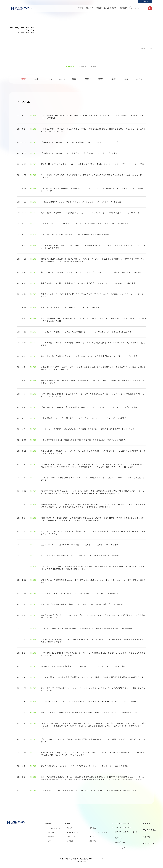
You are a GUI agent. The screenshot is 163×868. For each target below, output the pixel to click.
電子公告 (93, 828)
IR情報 (99, 8)
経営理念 (51, 837)
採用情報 (123, 8)
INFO (94, 67)
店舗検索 (119, 838)
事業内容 (90, 8)
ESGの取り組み (111, 8)
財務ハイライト (73, 832)
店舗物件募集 (120, 842)
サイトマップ (120, 848)
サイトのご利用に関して (124, 823)
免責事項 (93, 841)
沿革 (49, 841)
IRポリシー (94, 837)
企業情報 (80, 8)
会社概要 (51, 832)
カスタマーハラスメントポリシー (127, 832)
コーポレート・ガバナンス (99, 832)
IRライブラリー (73, 837)
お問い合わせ (148, 844)
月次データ (71, 828)
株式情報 (70, 841)
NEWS (82, 67)
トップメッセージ (54, 828)
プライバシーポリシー (123, 828)
